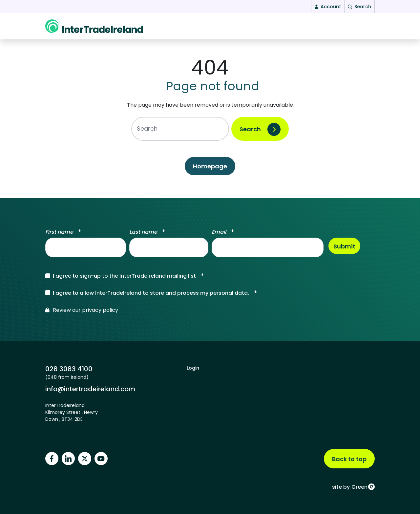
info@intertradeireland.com (90, 389)
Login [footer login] (193, 368)
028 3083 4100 (69, 369)
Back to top (349, 459)
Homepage (210, 170)
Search (250, 132)
